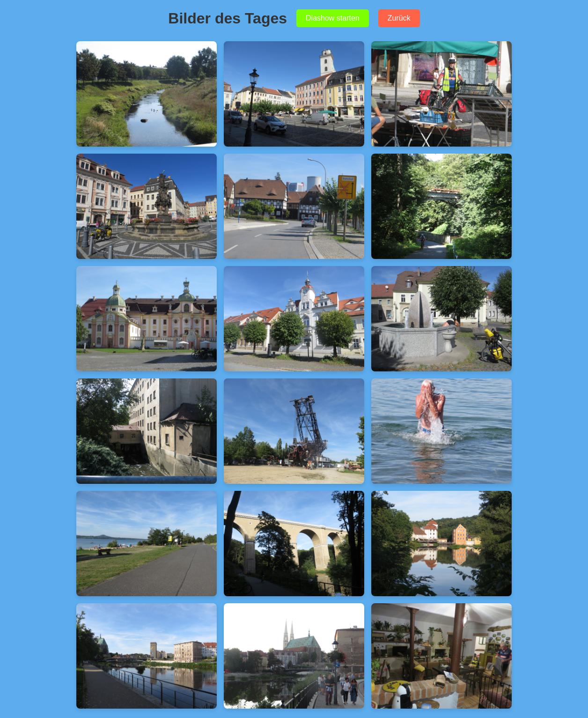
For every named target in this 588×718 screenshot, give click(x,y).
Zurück (399, 18)
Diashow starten (333, 18)
